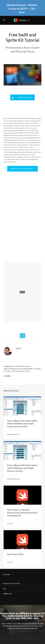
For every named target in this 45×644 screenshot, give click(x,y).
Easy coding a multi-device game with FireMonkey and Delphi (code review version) (22, 424)
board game (13, 369)
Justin (11, 524)
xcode (28, 371)
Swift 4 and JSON (15, 554)
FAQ (4, 589)
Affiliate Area (8, 594)
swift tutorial (16, 371)
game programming (25, 369)
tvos (23, 371)
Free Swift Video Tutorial (22, 366)
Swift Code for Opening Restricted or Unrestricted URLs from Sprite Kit (22, 513)
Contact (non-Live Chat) (11, 583)
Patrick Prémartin (14, 434)
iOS (34, 369)
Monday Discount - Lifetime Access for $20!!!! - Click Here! (22, 8)
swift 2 (9, 371)
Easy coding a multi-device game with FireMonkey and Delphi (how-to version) (22, 468)
